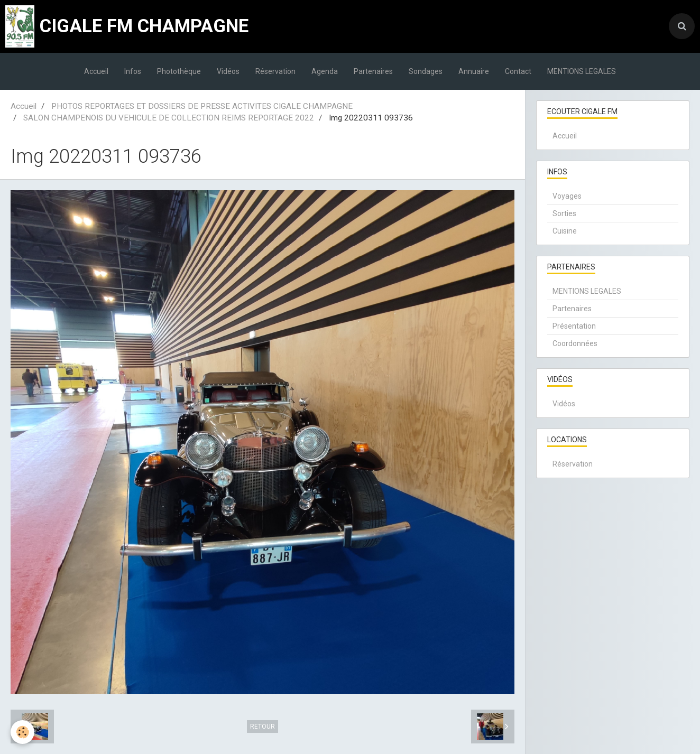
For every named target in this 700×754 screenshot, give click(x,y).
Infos (133, 71)
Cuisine (565, 231)
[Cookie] (22, 732)
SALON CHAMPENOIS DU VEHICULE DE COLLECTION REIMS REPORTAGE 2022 (169, 118)
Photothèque (179, 71)
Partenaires (373, 71)
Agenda (325, 71)
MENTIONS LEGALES (582, 71)
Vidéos (228, 71)
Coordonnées (575, 343)
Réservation (275, 71)
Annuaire (474, 71)
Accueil (96, 71)
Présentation (574, 326)
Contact (518, 71)
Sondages (426, 71)
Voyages (567, 196)
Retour (262, 727)
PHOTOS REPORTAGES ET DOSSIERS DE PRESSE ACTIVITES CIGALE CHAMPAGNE (202, 106)
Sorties (564, 213)
